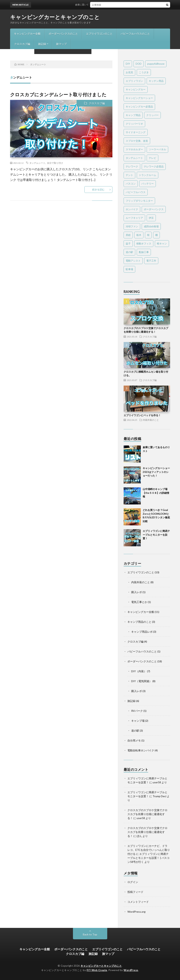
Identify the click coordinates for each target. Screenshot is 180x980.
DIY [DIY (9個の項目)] (128, 64)
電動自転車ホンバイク (141, 750)
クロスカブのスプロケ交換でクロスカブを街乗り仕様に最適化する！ (147, 814)
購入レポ (137, 592)
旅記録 (42, 44)
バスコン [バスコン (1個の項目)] (131, 184)
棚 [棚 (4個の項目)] (156, 235)
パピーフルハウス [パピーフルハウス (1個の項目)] (136, 192)
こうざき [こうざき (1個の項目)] (144, 72)
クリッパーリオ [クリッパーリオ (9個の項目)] (134, 124)
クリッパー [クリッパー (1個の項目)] (152, 115)
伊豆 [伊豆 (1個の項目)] (151, 218)
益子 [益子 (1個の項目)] (128, 243)
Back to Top (90, 934)
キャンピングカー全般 (27, 34)
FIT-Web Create (97, 970)
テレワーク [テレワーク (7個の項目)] (132, 166)
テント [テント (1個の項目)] (129, 175)
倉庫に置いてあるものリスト (92, 5)
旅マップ (61, 44)
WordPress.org (136, 912)
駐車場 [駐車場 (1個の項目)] (129, 269)
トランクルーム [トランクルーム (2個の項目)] (148, 175)
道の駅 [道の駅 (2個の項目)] (129, 252)
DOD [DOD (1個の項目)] (139, 64)
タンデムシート (37, 163)
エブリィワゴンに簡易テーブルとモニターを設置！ (156, 535)
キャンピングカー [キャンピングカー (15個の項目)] (136, 89)
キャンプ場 (138, 721)
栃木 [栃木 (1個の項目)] (139, 235)
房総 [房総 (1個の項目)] (128, 235)
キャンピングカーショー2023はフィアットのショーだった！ (156, 472)
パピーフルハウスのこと (135, 34)
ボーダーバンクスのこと (63, 34)
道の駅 (135, 731)
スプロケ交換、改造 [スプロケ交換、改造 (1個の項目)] (137, 141)
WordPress (131, 970)
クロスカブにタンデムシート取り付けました (58, 94)
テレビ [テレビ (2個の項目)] (152, 158)
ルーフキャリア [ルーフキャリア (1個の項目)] (134, 218)
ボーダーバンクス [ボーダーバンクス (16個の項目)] (154, 209)
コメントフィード (138, 902)
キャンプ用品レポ (142, 632)
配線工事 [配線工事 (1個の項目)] (144, 252)
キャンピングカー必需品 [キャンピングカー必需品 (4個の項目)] (139, 107)
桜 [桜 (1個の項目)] (148, 235)
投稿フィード (135, 892)
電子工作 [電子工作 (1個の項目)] (151, 261)
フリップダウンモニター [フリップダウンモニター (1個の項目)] (139, 201)
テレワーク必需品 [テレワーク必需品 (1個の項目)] (154, 166)
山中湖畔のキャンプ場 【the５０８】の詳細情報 (156, 493)
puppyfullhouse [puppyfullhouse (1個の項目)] (156, 64)
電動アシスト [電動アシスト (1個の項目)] (133, 261)
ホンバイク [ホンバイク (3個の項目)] (132, 209)
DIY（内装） (139, 671)
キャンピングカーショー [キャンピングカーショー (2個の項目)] (139, 98)
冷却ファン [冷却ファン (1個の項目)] (132, 226)
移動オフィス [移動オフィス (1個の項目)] (144, 243)
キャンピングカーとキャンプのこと (55, 17)
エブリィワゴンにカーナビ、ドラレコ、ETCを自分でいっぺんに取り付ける (149, 850)
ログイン (133, 882)
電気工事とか (139, 602)
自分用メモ (134, 740)
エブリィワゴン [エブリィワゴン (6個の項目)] (134, 81)
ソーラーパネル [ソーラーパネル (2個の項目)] (157, 149)
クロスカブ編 (22, 44)
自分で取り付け (55, 163)
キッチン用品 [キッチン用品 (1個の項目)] (156, 81)
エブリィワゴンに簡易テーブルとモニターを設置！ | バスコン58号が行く (148, 858)
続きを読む (98, 189)
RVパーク (137, 711)
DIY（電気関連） (142, 681)
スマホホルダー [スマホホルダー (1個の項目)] (134, 149)
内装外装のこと (151, 420)
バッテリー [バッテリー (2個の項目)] (148, 184)
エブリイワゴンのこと (99, 34)
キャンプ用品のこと (139, 622)
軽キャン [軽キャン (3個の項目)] (162, 243)
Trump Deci (159, 796)
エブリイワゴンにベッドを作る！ (142, 415)
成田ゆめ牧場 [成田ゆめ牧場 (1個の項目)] (151, 226)
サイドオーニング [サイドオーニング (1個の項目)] (136, 132)
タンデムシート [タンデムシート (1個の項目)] (134, 158)
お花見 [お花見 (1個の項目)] (129, 72)
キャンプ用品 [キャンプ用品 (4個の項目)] (133, 115)
